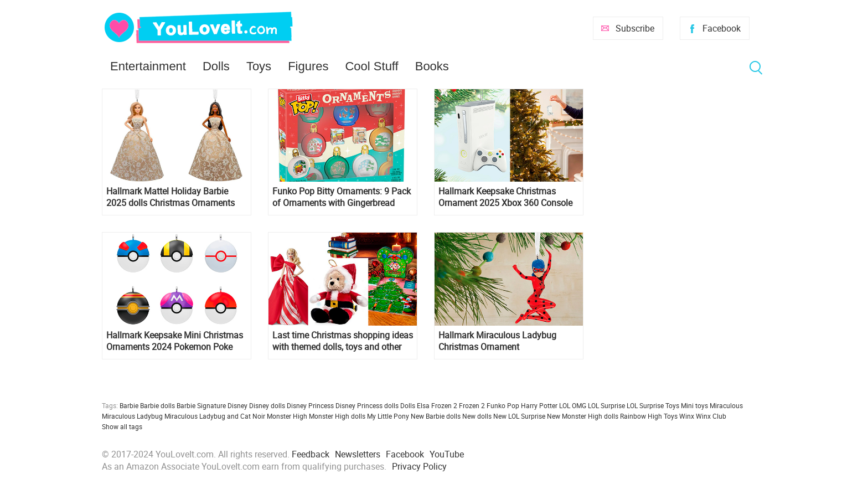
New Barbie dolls (436, 416)
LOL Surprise (606, 405)
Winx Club (711, 416)
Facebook (722, 28)
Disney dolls (267, 405)
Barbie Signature (201, 405)
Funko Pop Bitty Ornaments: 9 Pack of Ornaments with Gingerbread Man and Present (342, 197)
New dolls (477, 416)
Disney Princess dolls (367, 405)
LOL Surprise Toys (653, 405)
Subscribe (635, 28)
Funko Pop (503, 405)
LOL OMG (573, 405)
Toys (259, 66)
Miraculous (726, 405)
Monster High (287, 416)
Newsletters (358, 454)
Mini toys (694, 405)
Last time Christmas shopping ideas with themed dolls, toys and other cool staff (343, 341)
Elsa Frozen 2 (437, 405)
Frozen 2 (472, 405)
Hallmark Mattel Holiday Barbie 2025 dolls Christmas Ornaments (170, 197)
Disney (237, 405)
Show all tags (122, 426)
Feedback (311, 454)
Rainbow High (641, 416)
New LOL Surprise (519, 416)
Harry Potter (539, 405)
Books (432, 66)
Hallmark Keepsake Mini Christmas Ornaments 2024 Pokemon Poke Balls (175, 341)
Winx (687, 416)
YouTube (447, 454)
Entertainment (148, 66)
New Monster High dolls (583, 416)
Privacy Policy (419, 466)
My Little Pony (388, 416)
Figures (308, 66)
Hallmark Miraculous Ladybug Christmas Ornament (497, 341)
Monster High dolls (337, 416)
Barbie (129, 405)
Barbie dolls (157, 405)
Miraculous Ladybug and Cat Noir (215, 416)
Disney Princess (310, 405)
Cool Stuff (371, 66)
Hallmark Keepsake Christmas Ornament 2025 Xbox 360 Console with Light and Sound (505, 197)
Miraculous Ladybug (132, 416)
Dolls (216, 66)
